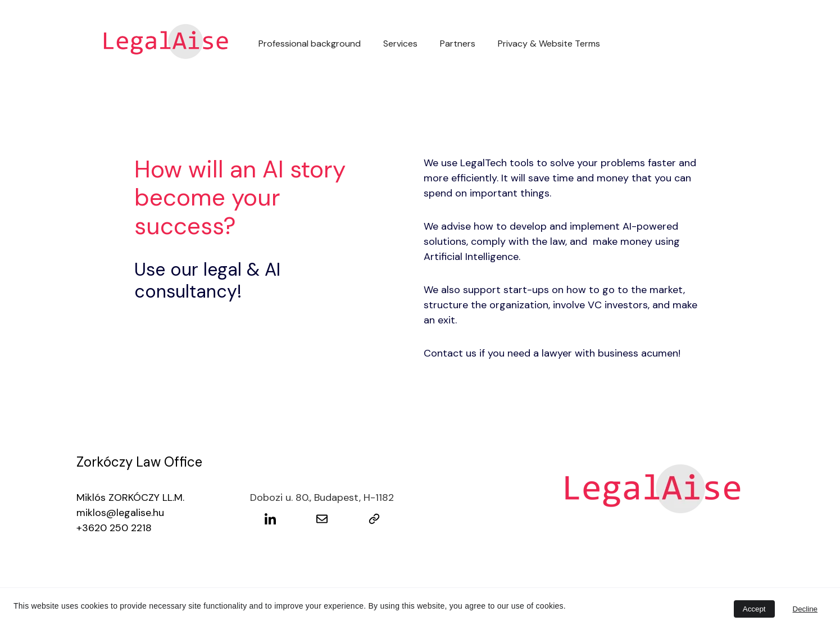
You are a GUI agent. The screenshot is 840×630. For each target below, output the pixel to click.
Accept (754, 609)
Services (400, 44)
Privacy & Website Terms (549, 44)
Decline (805, 609)
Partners (458, 44)
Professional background (310, 44)
